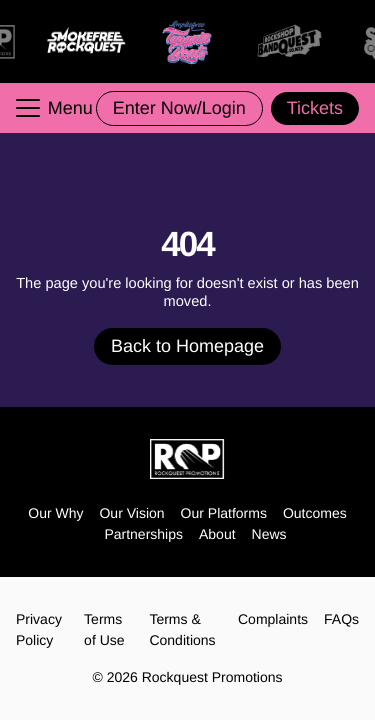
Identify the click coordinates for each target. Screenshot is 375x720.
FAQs (341, 619)
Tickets (315, 108)
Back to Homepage (187, 346)
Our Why (55, 513)
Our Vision (131, 513)
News (269, 534)
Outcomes (315, 513)
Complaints (273, 619)
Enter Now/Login (179, 108)
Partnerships (143, 534)
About (217, 534)
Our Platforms (224, 513)
